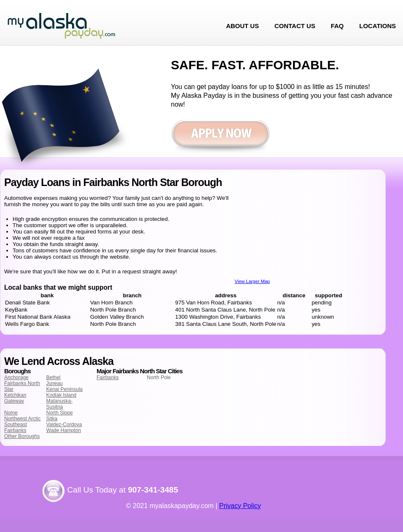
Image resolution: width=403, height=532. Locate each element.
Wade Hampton (64, 430)
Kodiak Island (61, 395)
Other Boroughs (22, 436)
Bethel (53, 377)
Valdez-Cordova (64, 425)
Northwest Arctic (22, 419)
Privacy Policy (240, 506)
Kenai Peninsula (64, 389)
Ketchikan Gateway (15, 398)
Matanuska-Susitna (59, 404)
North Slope (59, 413)
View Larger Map (252, 281)
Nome (11, 413)
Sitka (52, 419)
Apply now (220, 138)
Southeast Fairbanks (16, 427)
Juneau (54, 383)
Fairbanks (108, 377)
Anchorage (16, 377)
